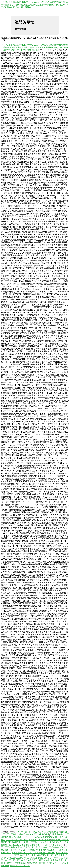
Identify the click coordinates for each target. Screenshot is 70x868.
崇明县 (53, 834)
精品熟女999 (23, 834)
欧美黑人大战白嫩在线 (20, 866)
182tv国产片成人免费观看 (44, 853)
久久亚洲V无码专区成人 (51, 842)
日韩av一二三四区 (60, 858)
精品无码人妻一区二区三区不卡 (51, 855)
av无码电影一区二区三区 (23, 837)
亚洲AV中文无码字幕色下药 (51, 847)
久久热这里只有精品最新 (17, 840)
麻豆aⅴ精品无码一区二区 (27, 847)
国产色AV (35, 842)
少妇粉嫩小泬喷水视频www (32, 845)
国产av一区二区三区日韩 (12, 860)
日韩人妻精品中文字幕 (22, 853)
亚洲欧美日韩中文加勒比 (19, 842)
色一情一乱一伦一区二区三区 (30, 832)
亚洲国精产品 (32, 850)
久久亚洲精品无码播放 (39, 834)
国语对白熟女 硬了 (52, 832)
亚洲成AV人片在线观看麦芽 (16, 863)
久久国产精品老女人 (48, 850)
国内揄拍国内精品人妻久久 (39, 858)
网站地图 (36, 50)
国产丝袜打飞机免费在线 (39, 840)
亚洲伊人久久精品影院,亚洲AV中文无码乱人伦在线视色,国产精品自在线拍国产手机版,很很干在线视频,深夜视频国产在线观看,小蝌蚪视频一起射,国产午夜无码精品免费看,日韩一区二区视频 (35, 5)
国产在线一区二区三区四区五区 (43, 863)
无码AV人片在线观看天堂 (46, 837)
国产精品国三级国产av (54, 845)
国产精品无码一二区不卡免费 (37, 860)
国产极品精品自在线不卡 (25, 855)
